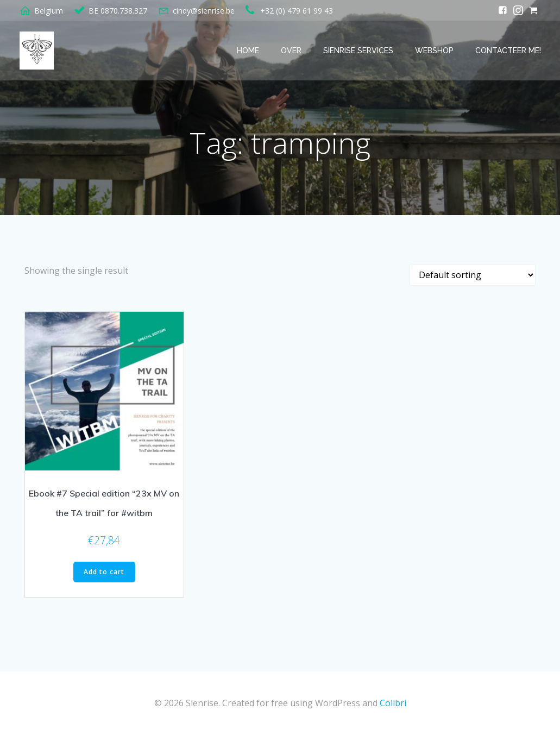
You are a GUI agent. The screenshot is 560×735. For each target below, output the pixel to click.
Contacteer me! (508, 51)
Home (248, 51)
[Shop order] (473, 275)
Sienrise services (358, 51)
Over (291, 51)
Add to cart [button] (104, 572)
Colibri (393, 703)
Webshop (434, 51)
